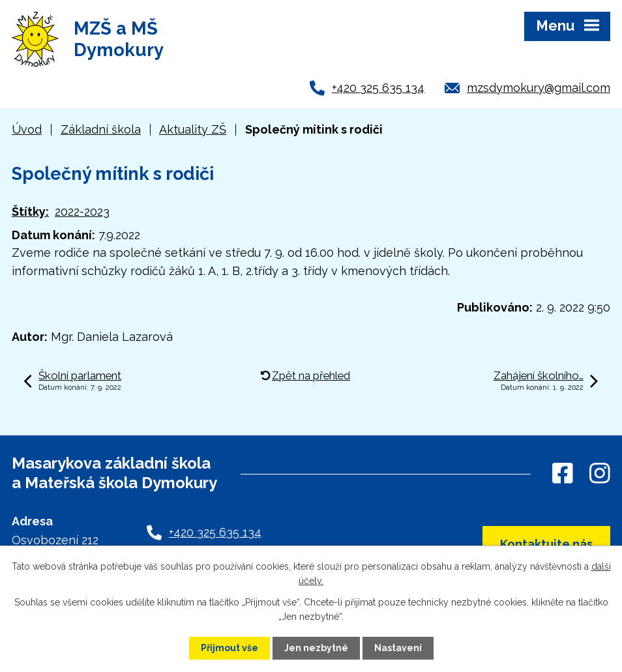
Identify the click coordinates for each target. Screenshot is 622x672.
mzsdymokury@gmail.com (539, 88)
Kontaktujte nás (546, 544)
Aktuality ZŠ (193, 129)
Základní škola (101, 129)
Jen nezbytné (316, 648)
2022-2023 (82, 212)
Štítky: (30, 212)
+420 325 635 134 (378, 88)
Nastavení (398, 648)
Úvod (27, 129)
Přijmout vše (230, 648)
